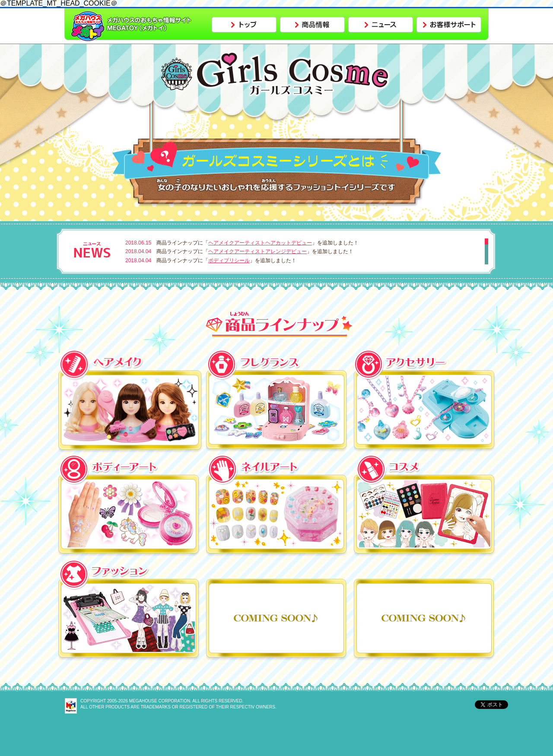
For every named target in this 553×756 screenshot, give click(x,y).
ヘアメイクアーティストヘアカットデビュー (260, 243)
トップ (244, 25)
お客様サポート (449, 25)
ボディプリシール (229, 260)
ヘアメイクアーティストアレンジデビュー (257, 251)
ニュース (381, 25)
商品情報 (312, 25)
